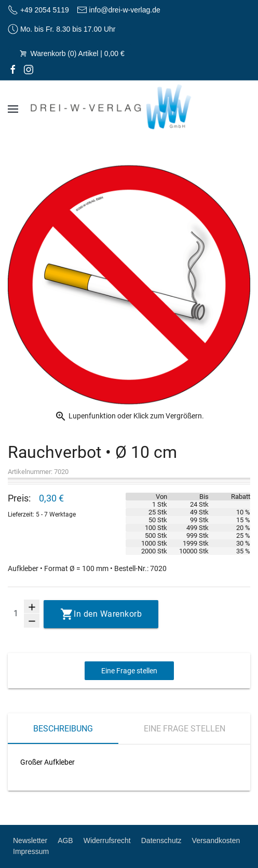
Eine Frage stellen (129, 671)
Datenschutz (161, 840)
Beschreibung (63, 729)
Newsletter (30, 840)
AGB (65, 840)
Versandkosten (216, 840)
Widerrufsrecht (107, 840)
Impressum (31, 851)
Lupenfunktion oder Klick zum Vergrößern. (129, 416)
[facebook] (13, 70)
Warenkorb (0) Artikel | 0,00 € (71, 53)
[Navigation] (13, 109)
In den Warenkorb (108, 614)
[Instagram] (29, 70)
